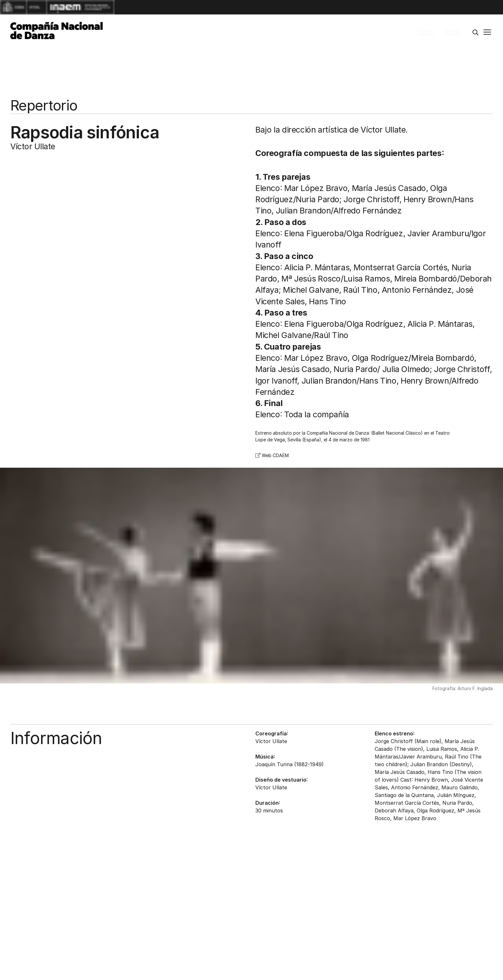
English (452, 33)
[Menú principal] (487, 33)
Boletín (426, 33)
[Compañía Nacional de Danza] (56, 30)
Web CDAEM (272, 455)
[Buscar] (475, 33)
